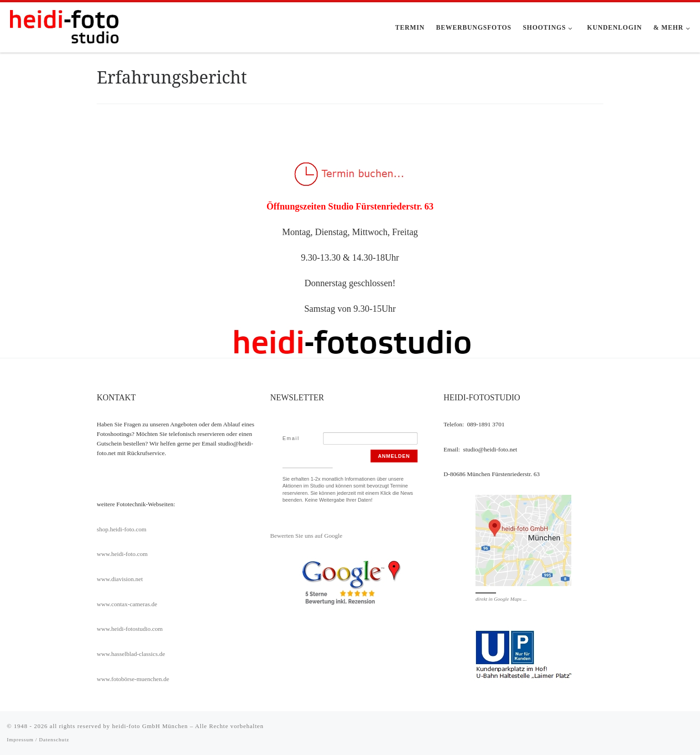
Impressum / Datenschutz (38, 739)
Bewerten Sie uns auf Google (306, 536)
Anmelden (394, 456)
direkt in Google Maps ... (501, 599)
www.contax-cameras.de (127, 604)
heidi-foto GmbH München (151, 726)
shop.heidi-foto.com (122, 529)
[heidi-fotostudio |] (64, 26)
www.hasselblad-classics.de (131, 654)
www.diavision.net (120, 579)
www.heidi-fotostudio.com (130, 629)
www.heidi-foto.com (122, 554)
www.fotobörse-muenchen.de (133, 679)
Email (291, 438)
